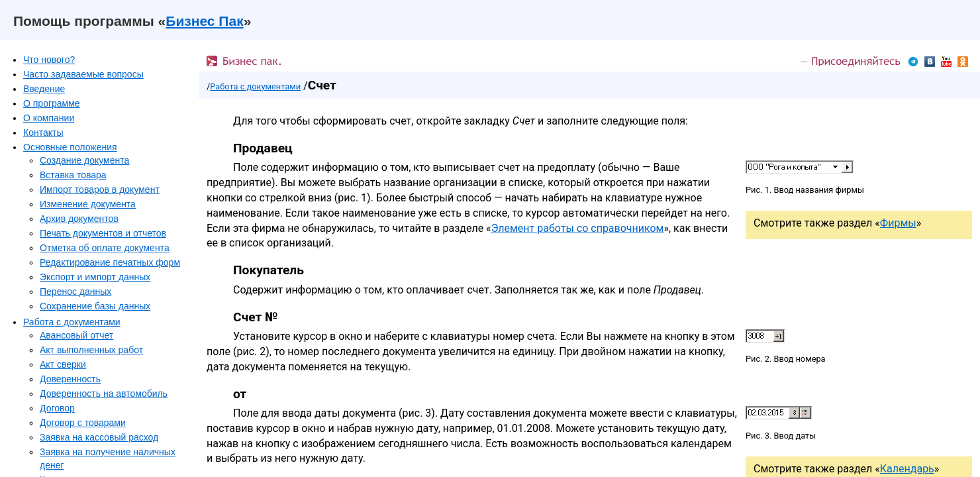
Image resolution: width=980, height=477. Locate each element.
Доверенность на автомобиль (104, 394)
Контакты (43, 132)
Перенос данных (75, 291)
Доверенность (70, 379)
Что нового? (49, 60)
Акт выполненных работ (91, 350)
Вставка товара (73, 175)
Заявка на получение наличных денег (108, 458)
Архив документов (79, 219)
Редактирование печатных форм (110, 262)
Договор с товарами (83, 423)
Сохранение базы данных (95, 306)
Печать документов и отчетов (103, 233)
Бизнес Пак (204, 21)
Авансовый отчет (76, 335)
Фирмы (898, 223)
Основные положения (70, 147)
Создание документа (84, 160)
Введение (44, 89)
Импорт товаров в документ (100, 189)
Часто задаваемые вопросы (83, 74)
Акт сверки (63, 364)
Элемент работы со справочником (578, 228)
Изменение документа (88, 204)
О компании (49, 118)
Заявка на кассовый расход (99, 437)
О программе (52, 103)
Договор (57, 408)
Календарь (907, 469)
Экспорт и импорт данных (95, 277)
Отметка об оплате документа (105, 248)
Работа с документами (72, 322)
